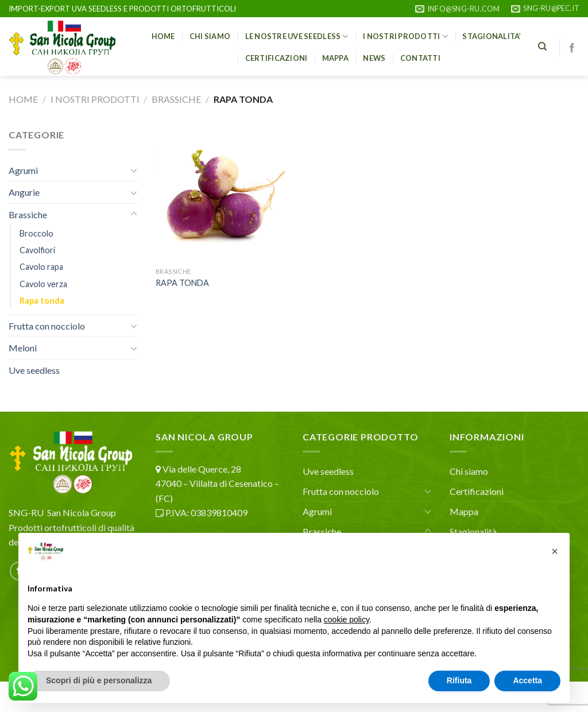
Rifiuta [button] (459, 680)
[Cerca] (542, 47)
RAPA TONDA (182, 283)
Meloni (23, 348)
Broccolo (36, 233)
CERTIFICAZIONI (276, 58)
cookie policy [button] (347, 620)
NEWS (374, 58)
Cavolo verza (43, 284)
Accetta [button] (527, 680)
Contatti (420, 58)
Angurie (24, 192)
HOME (163, 36)
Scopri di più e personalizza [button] (99, 680)
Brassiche (176, 99)
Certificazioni (477, 491)
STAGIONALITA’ (492, 36)
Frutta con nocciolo (47, 326)
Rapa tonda (42, 301)
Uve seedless (34, 370)
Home (23, 99)
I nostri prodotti (405, 36)
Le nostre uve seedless (297, 36)
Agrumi (23, 170)
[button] (555, 551)
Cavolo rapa (41, 267)
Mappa (335, 58)
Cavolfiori (37, 250)
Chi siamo (210, 36)
